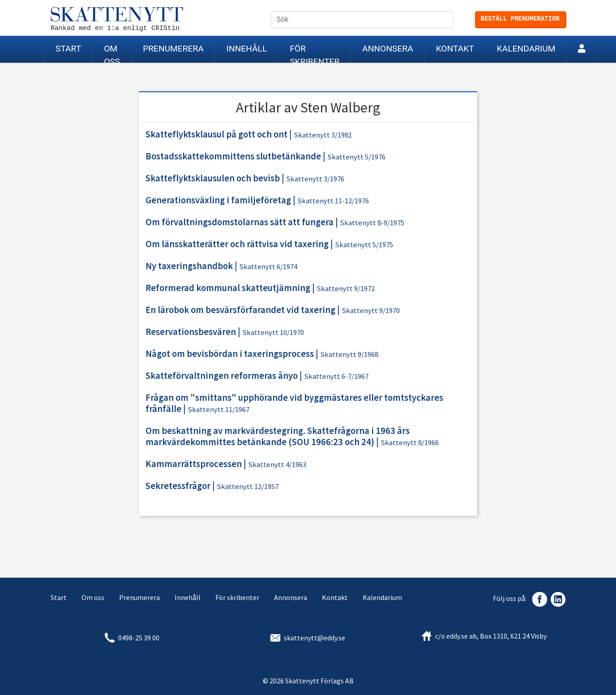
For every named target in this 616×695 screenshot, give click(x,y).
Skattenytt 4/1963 (277, 465)
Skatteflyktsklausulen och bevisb (213, 178)
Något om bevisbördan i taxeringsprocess (230, 354)
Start (68, 49)
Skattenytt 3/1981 (323, 135)
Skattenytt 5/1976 (356, 157)
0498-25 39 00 (139, 638)
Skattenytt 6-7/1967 (336, 376)
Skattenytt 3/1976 (315, 179)
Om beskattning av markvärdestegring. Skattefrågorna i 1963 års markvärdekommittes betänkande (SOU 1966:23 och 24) (278, 436)
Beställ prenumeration (520, 19)
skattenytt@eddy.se (314, 638)
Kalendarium (526, 49)
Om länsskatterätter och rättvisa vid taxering (237, 244)
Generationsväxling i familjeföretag (218, 200)
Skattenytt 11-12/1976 (333, 201)
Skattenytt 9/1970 (371, 311)
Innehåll (247, 49)
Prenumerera (173, 49)
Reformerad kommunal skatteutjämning (228, 288)
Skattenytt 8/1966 (410, 443)
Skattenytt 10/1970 (273, 332)
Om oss (112, 53)
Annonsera (387, 49)
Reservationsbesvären (191, 332)
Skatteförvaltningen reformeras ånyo (222, 376)
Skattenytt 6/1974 (268, 267)
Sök (453, 20)
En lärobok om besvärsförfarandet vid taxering (240, 310)
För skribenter (314, 53)
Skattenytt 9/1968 (349, 354)
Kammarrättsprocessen (194, 464)
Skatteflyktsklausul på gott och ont (216, 134)
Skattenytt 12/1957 (248, 487)
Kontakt (455, 49)
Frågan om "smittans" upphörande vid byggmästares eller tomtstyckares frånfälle (294, 403)
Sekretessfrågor (178, 486)
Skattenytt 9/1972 (346, 289)
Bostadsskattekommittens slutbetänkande (233, 156)
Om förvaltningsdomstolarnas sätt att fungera (240, 222)
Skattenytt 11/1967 (218, 410)
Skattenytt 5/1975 (364, 245)
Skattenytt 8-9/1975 (372, 223)
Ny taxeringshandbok (189, 266)
